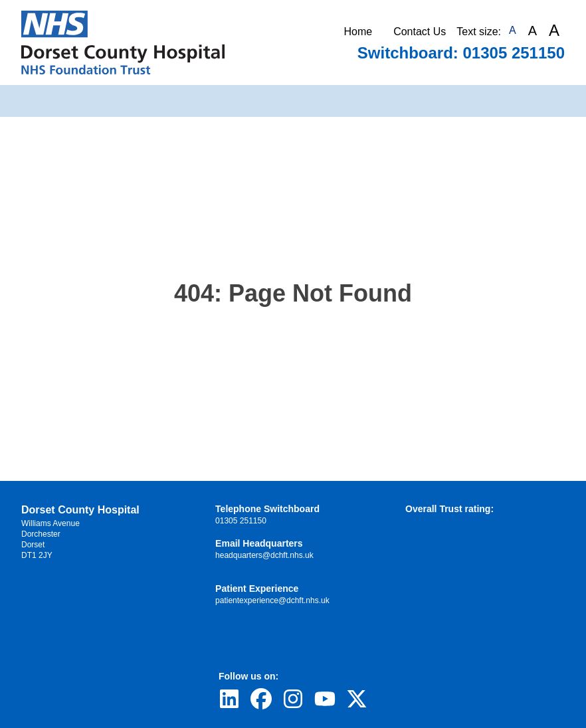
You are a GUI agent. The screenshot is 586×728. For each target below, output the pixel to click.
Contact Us (420, 32)
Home (358, 32)
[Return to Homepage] (123, 43)
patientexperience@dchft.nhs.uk (272, 600)
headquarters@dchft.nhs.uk (264, 555)
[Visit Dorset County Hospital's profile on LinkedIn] (229, 699)
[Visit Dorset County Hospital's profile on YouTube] (325, 699)
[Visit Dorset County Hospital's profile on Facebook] (261, 699)
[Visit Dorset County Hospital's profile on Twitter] (357, 699)
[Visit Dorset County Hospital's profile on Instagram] (293, 699)
